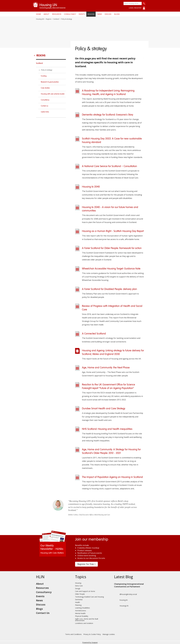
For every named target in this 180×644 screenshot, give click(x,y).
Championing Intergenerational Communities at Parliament (129, 585)
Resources (57, 14)
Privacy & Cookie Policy (92, 634)
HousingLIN (121, 606)
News (100, 14)
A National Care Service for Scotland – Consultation (109, 166)
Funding (44, 76)
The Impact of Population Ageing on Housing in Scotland (112, 477)
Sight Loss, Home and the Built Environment (87, 620)
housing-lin (121, 600)
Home (38, 14)
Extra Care (79, 586)
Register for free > (86, 564)
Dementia (79, 600)
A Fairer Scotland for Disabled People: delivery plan (109, 289)
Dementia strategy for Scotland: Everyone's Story (108, 115)
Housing (78, 583)
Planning (78, 605)
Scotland (56, 19)
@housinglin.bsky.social (125, 594)
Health (77, 602)
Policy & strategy (46, 70)
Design (78, 588)
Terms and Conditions (73, 634)
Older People (80, 594)
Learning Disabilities (82, 608)
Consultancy (70, 14)
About (46, 14)
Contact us (44, 106)
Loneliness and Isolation (84, 623)
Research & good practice (50, 82)
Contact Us (43, 613)
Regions (91, 14)
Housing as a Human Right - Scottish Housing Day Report (113, 231)
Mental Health (80, 613)
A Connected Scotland (94, 334)
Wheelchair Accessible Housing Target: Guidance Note (111, 269)
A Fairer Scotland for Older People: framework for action (112, 248)
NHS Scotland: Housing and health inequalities (107, 429)
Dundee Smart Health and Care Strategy (104, 409)
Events (82, 14)
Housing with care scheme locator (53, 94)
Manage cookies (109, 634)
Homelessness (81, 611)
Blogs (117, 14)
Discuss (108, 14)
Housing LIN (40, 19)
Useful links (45, 112)
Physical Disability (82, 616)
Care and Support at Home (85, 591)
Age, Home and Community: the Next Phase (106, 368)
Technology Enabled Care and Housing (89, 597)
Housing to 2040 (91, 187)
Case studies (45, 88)
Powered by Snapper (90, 642)
